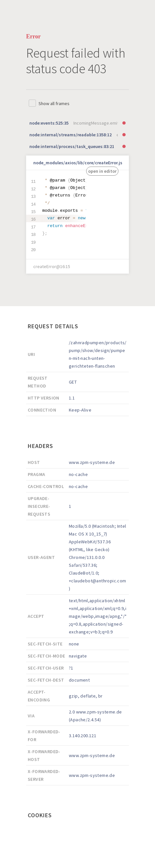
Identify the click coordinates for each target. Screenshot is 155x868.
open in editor (102, 171)
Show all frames (54, 103)
